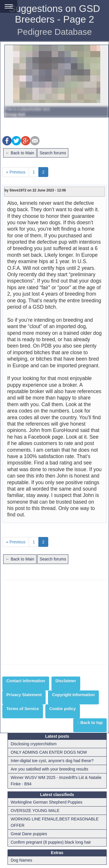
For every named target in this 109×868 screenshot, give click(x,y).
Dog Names (22, 860)
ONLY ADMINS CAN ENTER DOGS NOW (49, 752)
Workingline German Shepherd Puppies (47, 802)
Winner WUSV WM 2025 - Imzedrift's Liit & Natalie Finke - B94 (56, 781)
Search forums (53, 153)
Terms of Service (23, 709)
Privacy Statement (24, 695)
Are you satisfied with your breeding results (50, 769)
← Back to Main (20, 153)
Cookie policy (63, 709)
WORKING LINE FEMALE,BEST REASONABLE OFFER (55, 822)
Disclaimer (66, 681)
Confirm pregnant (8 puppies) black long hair (51, 842)
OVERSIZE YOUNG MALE (35, 811)
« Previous (16, 172)
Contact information (26, 681)
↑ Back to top (90, 723)
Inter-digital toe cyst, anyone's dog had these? (52, 761)
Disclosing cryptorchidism (34, 744)
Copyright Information (73, 695)
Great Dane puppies (29, 834)
